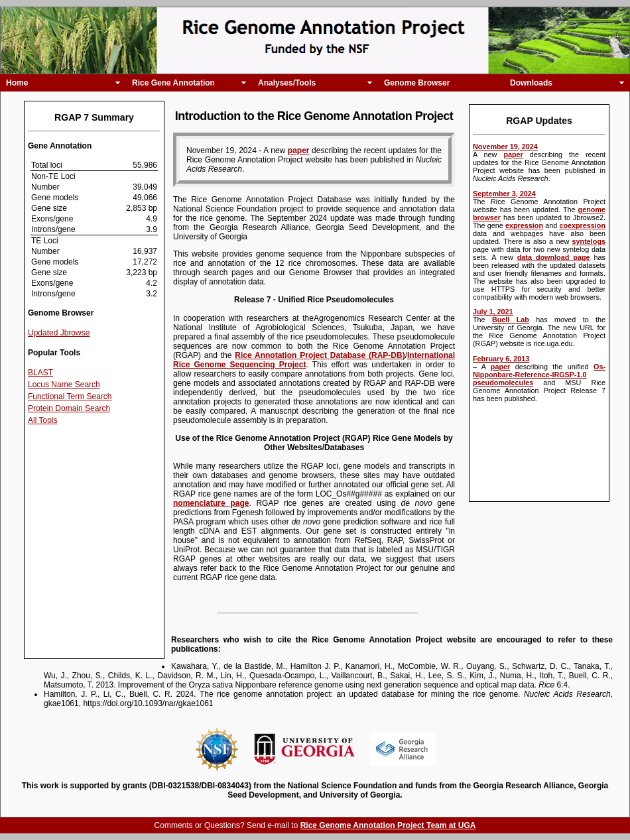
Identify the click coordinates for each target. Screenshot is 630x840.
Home (17, 83)
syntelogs (589, 241)
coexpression (582, 225)
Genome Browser (417, 83)
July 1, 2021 (493, 312)
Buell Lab (511, 320)
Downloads (531, 83)
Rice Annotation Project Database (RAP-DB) (320, 355)
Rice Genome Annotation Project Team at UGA (388, 825)
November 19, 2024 (505, 147)
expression (524, 225)
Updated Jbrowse (59, 333)
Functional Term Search (70, 396)
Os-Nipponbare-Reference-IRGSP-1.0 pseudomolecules (539, 375)
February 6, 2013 (501, 359)
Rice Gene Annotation (173, 83)
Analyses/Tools (287, 83)
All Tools (42, 420)
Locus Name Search (64, 385)
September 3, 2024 (504, 194)
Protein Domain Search (69, 408)
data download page (554, 257)
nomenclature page (211, 503)
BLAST (40, 373)
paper (513, 154)
